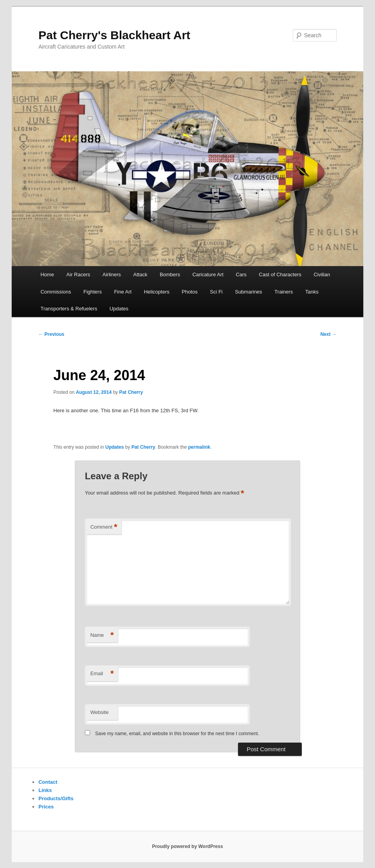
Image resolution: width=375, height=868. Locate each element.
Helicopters (157, 292)
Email (102, 674)
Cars (241, 275)
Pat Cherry (131, 392)
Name (102, 635)
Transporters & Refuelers (69, 309)
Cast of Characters (280, 275)
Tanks (312, 292)
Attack (140, 275)
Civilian (322, 275)
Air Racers (78, 275)
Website (100, 712)
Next (328, 334)
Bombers (170, 275)
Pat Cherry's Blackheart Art (114, 35)
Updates (119, 309)
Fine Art (123, 292)
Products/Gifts (56, 798)
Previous (51, 334)
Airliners (112, 275)
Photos (189, 292)
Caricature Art (208, 275)
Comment (104, 527)
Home (47, 275)
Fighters (93, 292)
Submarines (248, 292)
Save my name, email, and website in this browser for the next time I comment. (177, 734)
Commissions (56, 292)
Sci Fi (216, 292)
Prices (46, 807)
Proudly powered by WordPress (187, 846)
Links (45, 790)
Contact (48, 782)
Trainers (284, 292)
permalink (199, 447)
